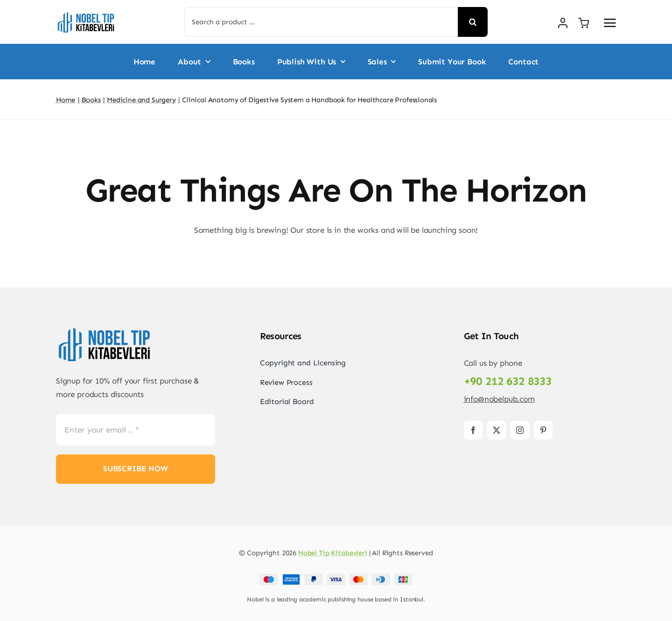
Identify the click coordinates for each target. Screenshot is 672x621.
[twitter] (497, 430)
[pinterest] (543, 430)
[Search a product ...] (321, 22)
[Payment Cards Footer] (336, 578)
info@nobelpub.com (499, 399)
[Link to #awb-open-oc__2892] (610, 23)
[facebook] (473, 430)
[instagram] (520, 430)
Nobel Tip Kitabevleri (333, 553)
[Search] (473, 22)
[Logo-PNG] (86, 14)
